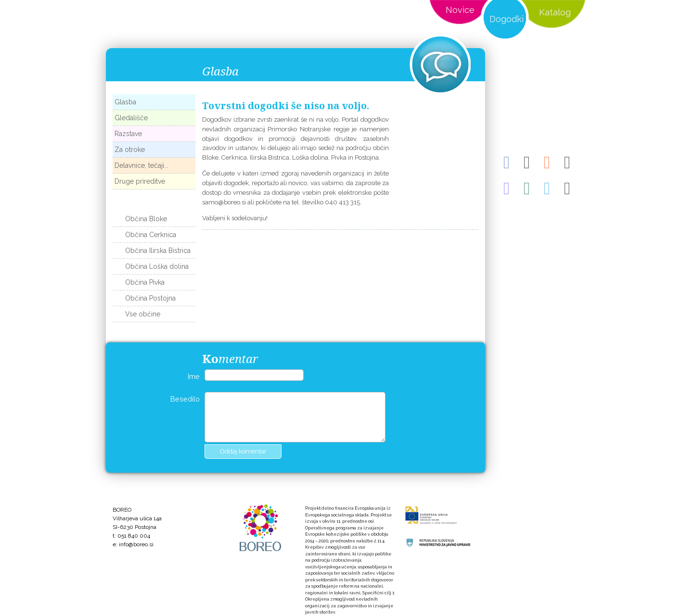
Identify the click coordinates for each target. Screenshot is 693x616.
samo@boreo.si (224, 202)
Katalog (555, 12)
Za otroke (130, 150)
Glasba (125, 102)
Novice (460, 10)
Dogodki (507, 19)
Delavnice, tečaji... (141, 165)
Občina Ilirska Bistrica (158, 251)
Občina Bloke (146, 219)
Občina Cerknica (151, 235)
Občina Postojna (150, 298)
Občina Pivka (145, 282)
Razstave (128, 134)
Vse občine (143, 314)
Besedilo (185, 399)
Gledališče (131, 118)
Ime (194, 376)
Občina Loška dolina (157, 266)
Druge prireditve (140, 181)
